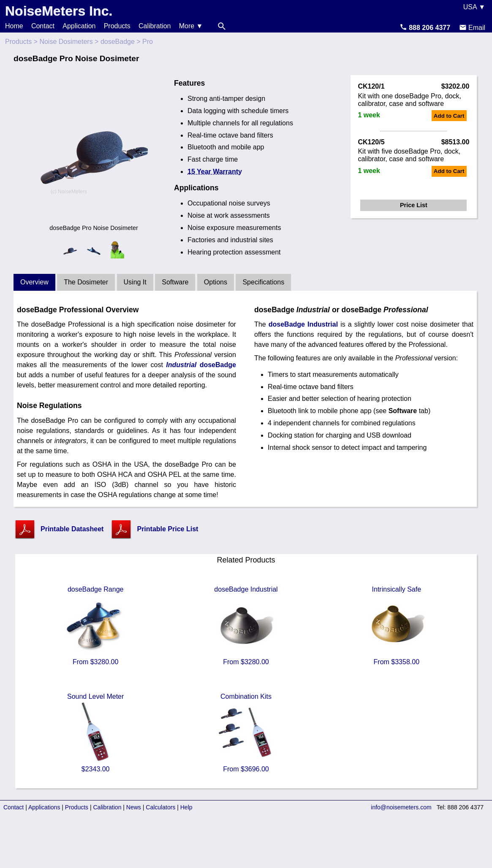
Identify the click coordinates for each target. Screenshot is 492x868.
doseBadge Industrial (303, 324)
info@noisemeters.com (401, 807)
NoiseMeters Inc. (59, 11)
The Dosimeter (86, 282)
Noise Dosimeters (66, 42)
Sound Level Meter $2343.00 (95, 733)
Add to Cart (449, 116)
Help (186, 807)
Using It (135, 282)
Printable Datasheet (72, 529)
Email (472, 28)
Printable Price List (167, 529)
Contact (43, 26)
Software (175, 282)
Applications (44, 807)
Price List (414, 205)
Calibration (155, 26)
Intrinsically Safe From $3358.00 (397, 626)
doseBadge (118, 42)
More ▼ (191, 26)
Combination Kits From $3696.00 (246, 733)
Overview (34, 282)
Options (216, 282)
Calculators (160, 807)
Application (79, 26)
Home (14, 26)
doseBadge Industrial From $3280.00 (246, 626)
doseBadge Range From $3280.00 (95, 626)
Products (117, 26)
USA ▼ (474, 7)
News (134, 807)
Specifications (263, 282)
